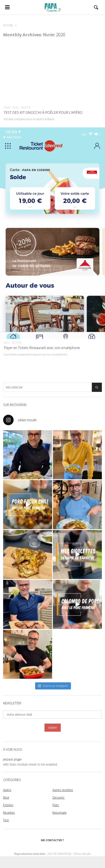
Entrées (8, 805)
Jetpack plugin (12, 759)
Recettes (26, 107)
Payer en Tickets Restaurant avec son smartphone (42, 350)
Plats (56, 805)
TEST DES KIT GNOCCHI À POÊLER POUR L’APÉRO (43, 112)
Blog (16, 107)
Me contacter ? (52, 840)
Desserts (58, 797)
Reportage (60, 813)
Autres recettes (63, 790)
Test (6, 820)
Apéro (7, 107)
